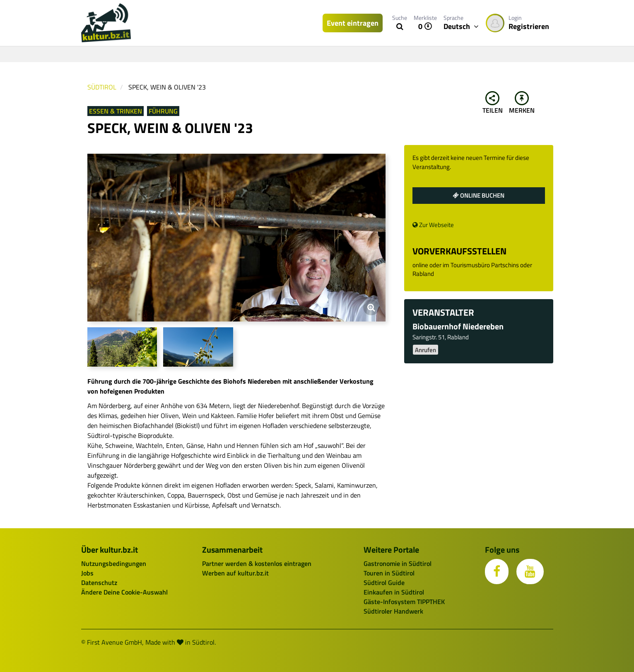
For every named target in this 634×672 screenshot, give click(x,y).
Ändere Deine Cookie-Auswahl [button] (124, 592)
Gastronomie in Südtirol (398, 563)
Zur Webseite (433, 225)
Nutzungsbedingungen (114, 563)
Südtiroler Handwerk (393, 611)
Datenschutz (99, 583)
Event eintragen (353, 23)
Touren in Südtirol (389, 573)
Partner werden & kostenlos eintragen (257, 563)
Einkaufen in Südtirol (394, 592)
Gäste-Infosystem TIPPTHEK (404, 602)
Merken (522, 103)
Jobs (87, 573)
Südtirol (102, 87)
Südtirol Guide (384, 583)
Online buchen (479, 195)
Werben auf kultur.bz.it (235, 573)
